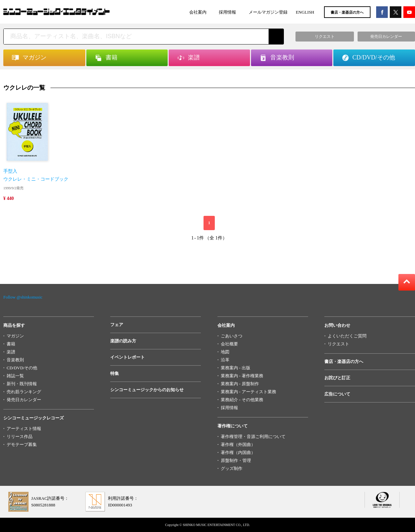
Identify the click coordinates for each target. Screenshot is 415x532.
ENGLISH (305, 12)
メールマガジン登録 (268, 12)
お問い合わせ (337, 325)
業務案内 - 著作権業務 (242, 376)
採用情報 (227, 12)
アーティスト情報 (24, 429)
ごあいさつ (232, 336)
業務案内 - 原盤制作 (240, 384)
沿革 (225, 360)
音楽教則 (15, 360)
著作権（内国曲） (238, 452)
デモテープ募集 (22, 444)
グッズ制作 (232, 468)
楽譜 (11, 352)
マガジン (15, 336)
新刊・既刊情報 (22, 384)
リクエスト (338, 344)
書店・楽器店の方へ (347, 12)
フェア (117, 325)
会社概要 (229, 344)
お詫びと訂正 (337, 378)
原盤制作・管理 (236, 460)
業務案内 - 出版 (236, 368)
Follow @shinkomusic (23, 297)
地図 (225, 352)
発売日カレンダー (24, 400)
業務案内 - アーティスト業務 (249, 392)
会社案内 (198, 12)
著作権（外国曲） (238, 444)
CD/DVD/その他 (22, 368)
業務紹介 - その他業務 (242, 400)
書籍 (11, 344)
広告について (337, 394)
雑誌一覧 (15, 376)
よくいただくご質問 (347, 336)
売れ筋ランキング (24, 392)
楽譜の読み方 (123, 341)
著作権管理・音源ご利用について (253, 437)
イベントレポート (127, 357)
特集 (115, 373)
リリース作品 (20, 437)
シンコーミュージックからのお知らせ (147, 390)
